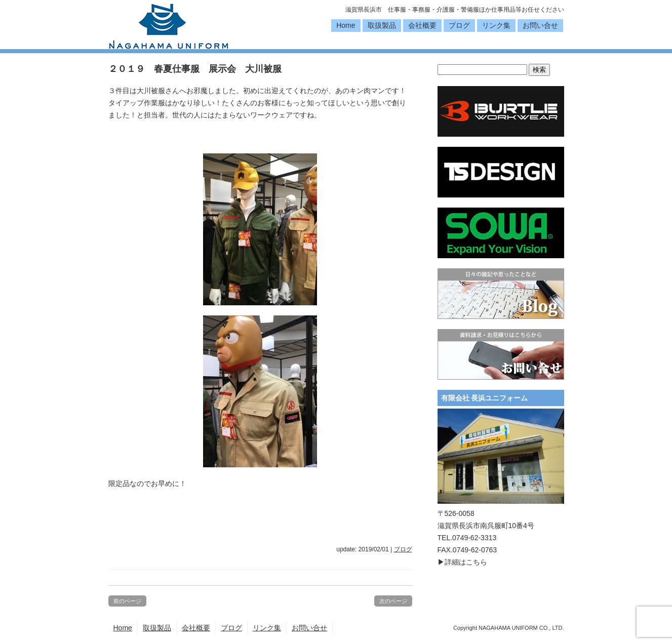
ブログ (459, 25)
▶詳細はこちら (462, 562)
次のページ (393, 601)
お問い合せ (540, 25)
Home (346, 25)
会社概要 (422, 25)
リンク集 (496, 25)
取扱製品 (382, 25)
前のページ (127, 601)
